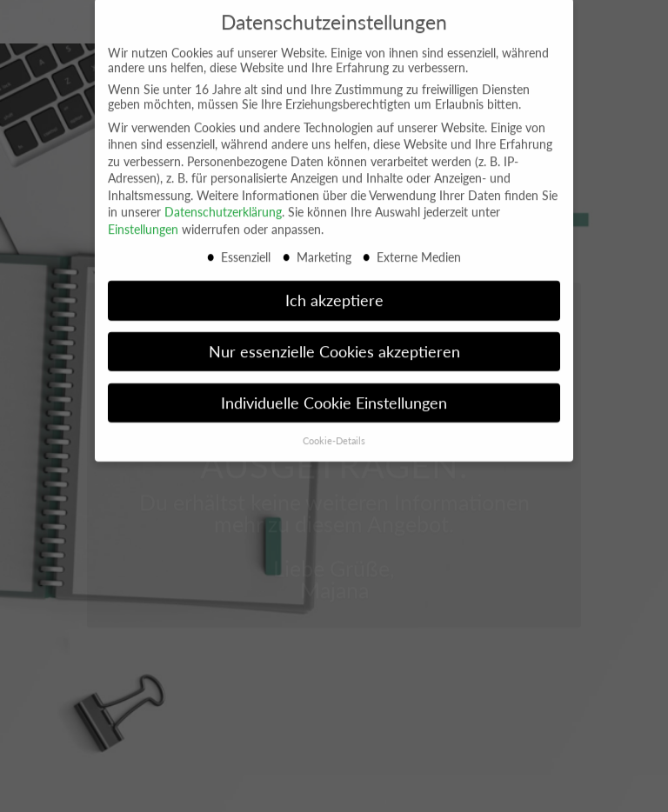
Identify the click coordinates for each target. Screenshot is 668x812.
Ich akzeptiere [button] (334, 291)
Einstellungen (143, 220)
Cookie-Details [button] (334, 431)
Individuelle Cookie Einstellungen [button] (334, 393)
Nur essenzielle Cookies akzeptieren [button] (334, 342)
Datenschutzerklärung (223, 202)
